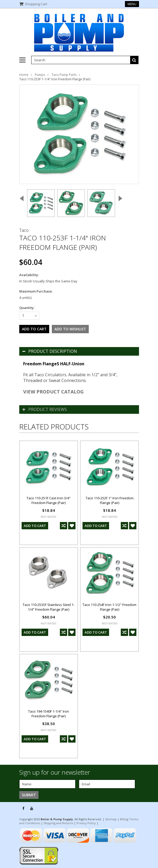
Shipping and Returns (58, 823)
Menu (132, 4)
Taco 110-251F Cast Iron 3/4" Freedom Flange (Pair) (49, 500)
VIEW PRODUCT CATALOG (53, 392)
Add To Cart (35, 526)
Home (24, 75)
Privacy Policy (86, 823)
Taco (24, 230)
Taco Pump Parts (64, 75)
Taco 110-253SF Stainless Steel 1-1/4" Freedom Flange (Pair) (49, 607)
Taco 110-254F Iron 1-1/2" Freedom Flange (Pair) (109, 607)
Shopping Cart (36, 4)
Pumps (40, 75)
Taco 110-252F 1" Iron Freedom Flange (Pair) (110, 500)
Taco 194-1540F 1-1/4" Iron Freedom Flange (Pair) (49, 714)
